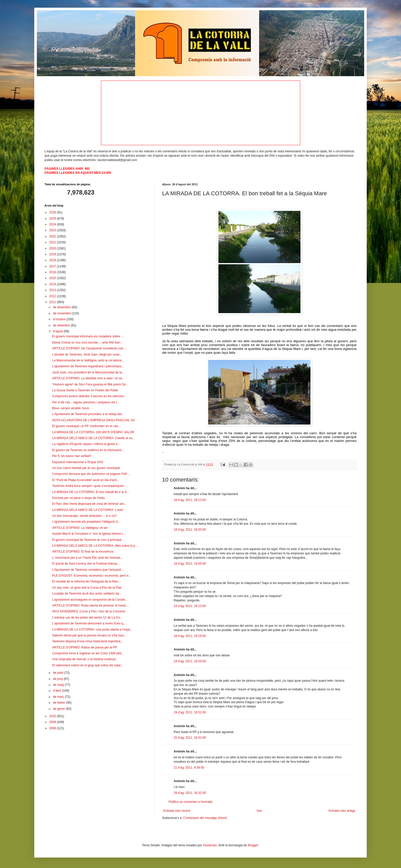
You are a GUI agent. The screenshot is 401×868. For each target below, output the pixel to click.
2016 (53, 272)
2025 (53, 219)
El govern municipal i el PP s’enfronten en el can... (86, 426)
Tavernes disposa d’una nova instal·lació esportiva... (88, 641)
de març (59, 697)
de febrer (59, 703)
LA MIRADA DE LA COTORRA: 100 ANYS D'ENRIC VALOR (93, 432)
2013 (53, 290)
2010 (53, 716)
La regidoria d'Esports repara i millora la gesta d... (86, 444)
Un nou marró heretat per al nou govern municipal (86, 468)
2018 (53, 260)
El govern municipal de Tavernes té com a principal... (88, 540)
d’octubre (60, 319)
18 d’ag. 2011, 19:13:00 (190, 606)
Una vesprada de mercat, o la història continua (84, 659)
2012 (53, 296)
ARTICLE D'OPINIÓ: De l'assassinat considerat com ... (90, 348)
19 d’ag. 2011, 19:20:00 (190, 661)
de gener (59, 709)
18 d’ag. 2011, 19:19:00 (190, 636)
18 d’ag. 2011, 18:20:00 (190, 530)
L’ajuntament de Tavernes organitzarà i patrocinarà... (88, 366)
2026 (53, 212)
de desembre (62, 307)
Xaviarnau (210, 845)
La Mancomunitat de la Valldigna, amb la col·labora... (88, 360)
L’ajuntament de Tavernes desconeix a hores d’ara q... (89, 623)
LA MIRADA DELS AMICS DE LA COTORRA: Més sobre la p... (95, 546)
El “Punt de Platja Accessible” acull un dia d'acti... (86, 480)
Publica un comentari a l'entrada (190, 802)
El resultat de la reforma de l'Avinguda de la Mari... (86, 581)
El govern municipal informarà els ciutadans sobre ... (88, 336)
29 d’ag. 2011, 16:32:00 (190, 793)
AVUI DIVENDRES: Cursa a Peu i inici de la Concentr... (90, 611)
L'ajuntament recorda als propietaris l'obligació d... (86, 522)
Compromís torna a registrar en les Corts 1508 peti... (88, 653)
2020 (53, 248)
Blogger (253, 845)
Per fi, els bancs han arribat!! (72, 456)
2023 (53, 230)
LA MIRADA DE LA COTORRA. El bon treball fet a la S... (91, 492)
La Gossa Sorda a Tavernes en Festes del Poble (85, 390)
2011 (53, 302)
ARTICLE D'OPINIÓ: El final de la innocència (83, 552)
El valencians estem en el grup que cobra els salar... (88, 665)
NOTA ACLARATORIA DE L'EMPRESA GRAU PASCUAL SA (93, 420)
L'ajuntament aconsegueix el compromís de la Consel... (90, 600)
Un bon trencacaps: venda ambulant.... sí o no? (84, 516)
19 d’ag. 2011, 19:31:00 (190, 712)
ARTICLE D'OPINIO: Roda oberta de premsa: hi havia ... (91, 606)
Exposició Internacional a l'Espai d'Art (78, 462)
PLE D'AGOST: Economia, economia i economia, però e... (92, 576)
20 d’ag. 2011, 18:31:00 (190, 738)
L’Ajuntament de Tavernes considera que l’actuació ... (88, 570)
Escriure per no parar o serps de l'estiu (79, 498)
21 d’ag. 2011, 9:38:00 (189, 768)
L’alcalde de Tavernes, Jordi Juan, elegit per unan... (87, 355)
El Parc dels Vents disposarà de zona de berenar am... (89, 504)
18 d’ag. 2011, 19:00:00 (190, 564)
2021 (53, 242)
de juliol (59, 673)
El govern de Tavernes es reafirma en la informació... (88, 450)
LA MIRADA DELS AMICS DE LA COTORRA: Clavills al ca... (93, 438)
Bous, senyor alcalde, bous (71, 408)
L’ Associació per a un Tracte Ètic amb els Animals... (87, 558)
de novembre (62, 313)
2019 (53, 254)
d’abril (57, 691)
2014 (53, 284)
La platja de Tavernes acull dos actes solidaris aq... (87, 593)
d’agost (58, 331)
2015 (53, 278)
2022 (53, 236)
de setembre (62, 325)
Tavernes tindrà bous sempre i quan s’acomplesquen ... (90, 486)
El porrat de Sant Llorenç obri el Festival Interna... (86, 564)
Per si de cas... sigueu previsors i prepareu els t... (86, 402)
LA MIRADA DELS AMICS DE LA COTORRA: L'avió (88, 510)
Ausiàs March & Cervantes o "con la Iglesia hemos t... (89, 534)
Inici (259, 811)
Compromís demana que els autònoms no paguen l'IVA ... (91, 474)
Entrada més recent (177, 811)
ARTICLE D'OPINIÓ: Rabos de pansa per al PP (85, 647)
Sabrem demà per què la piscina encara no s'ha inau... (89, 635)
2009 (53, 722)
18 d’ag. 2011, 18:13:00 (190, 500)
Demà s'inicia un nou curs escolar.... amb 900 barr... (87, 342)
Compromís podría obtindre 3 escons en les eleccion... (89, 396)
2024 (53, 224)
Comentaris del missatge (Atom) (205, 818)
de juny (58, 679)
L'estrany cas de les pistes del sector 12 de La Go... (87, 618)
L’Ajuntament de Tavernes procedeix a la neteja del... (88, 414)
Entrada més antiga (342, 811)
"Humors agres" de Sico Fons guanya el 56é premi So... (90, 384)
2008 (53, 728)
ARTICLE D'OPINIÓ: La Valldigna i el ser (80, 528)
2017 (53, 266)
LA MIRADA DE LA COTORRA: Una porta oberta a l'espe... (92, 630)
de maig (59, 685)
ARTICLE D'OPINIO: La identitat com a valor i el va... (88, 378)
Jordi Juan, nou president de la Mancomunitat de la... (88, 372)
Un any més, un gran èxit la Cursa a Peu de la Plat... (88, 588)
